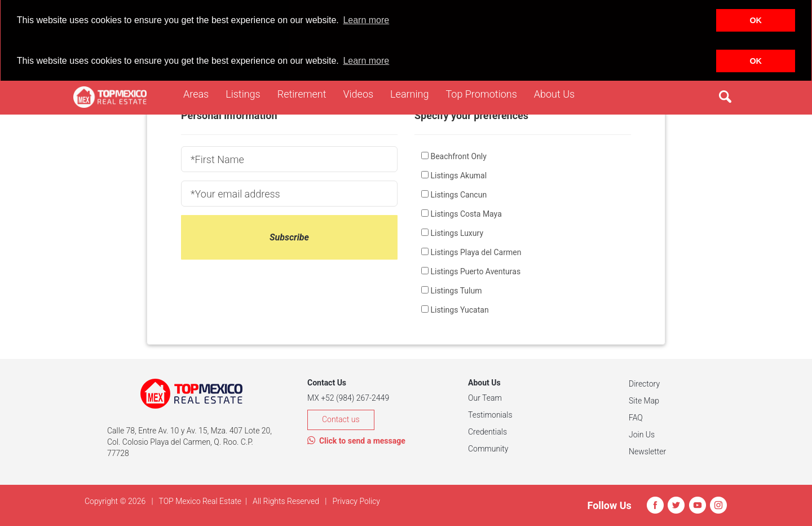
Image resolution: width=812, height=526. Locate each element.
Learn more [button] (366, 20)
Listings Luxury (457, 233)
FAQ (636, 418)
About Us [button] (559, 93)
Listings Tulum (456, 291)
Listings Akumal (458, 176)
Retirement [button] (306, 93)
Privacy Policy (356, 501)
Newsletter (647, 452)
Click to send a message (356, 441)
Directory (644, 384)
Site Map (644, 401)
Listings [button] (247, 93)
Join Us (642, 435)
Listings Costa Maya (466, 214)
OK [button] (756, 20)
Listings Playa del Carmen (476, 252)
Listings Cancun (458, 195)
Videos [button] (362, 93)
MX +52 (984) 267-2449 (348, 398)
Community (488, 449)
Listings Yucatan (459, 310)
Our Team (485, 398)
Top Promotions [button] (485, 93)
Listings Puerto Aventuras (475, 271)
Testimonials (490, 415)
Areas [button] (200, 93)
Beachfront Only (458, 156)
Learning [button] (414, 93)
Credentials (487, 432)
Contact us (341, 419)
